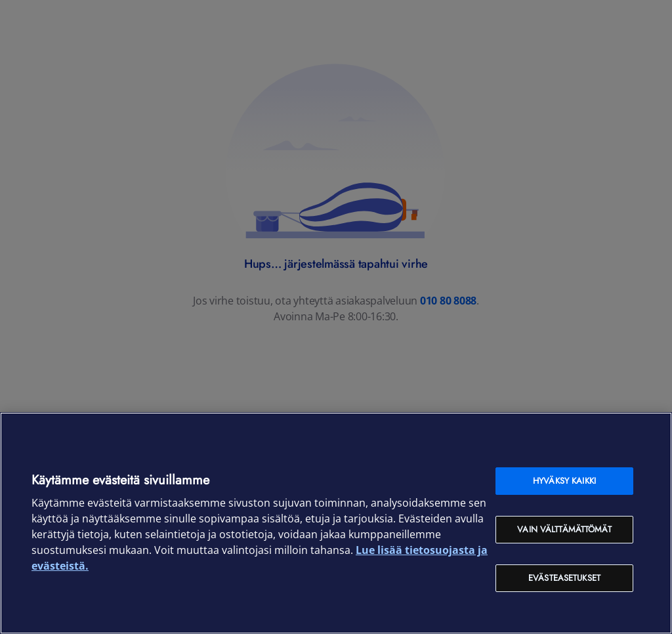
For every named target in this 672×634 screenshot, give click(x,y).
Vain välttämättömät (564, 529)
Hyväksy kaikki (564, 481)
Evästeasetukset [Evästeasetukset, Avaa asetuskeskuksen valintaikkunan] (564, 578)
